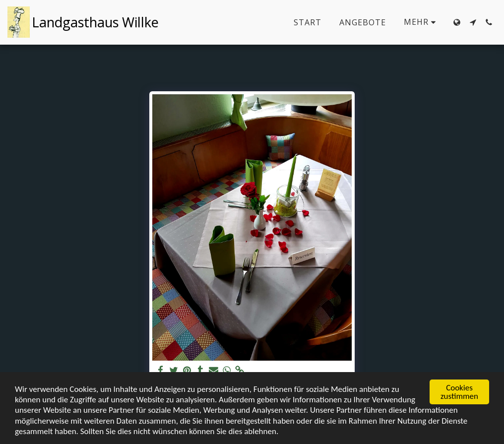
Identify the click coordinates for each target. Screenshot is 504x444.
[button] (473, 22)
